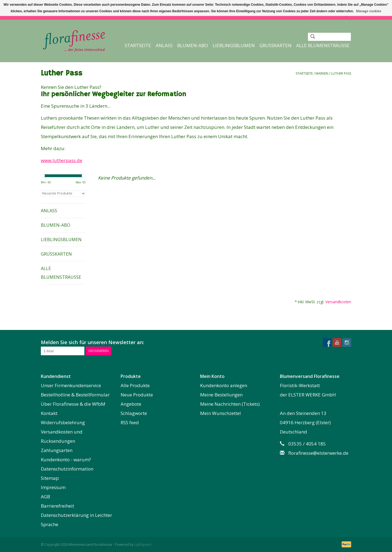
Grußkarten (275, 45)
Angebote (131, 404)
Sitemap (50, 478)
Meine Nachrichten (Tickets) (230, 404)
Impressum (53, 487)
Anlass (164, 45)
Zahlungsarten (57, 450)
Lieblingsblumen (234, 45)
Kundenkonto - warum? (66, 460)
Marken (322, 73)
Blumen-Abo (193, 45)
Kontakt (49, 413)
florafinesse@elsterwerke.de (318, 453)
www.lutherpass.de (62, 160)
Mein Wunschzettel (220, 413)
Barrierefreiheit (57, 506)
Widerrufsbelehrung (63, 422)
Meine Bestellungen (221, 395)
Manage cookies (369, 11)
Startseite (138, 45)
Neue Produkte (137, 395)
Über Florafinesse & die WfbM (73, 404)
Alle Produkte (135, 385)
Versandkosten (338, 302)
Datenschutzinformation (67, 469)
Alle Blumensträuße (323, 45)
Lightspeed (143, 545)
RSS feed (130, 422)
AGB (45, 497)
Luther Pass (341, 73)
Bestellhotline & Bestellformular (75, 395)
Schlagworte (134, 413)
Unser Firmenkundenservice (71, 385)
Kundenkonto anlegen (224, 385)
